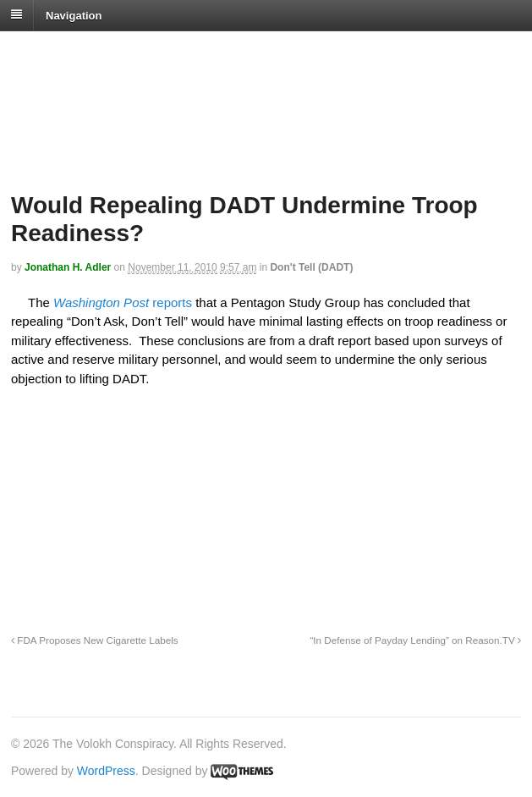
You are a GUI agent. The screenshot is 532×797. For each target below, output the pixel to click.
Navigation (74, 15)
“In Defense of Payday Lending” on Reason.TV (415, 640)
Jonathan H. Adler (68, 267)
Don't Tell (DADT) (311, 267)
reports (170, 302)
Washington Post (101, 302)
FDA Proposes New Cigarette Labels (95, 640)
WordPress (106, 771)
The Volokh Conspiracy (130, 52)
